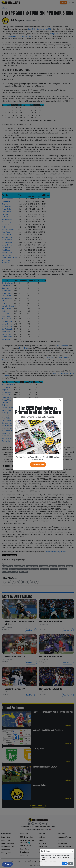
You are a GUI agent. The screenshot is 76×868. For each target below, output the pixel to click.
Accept (65, 864)
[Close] (73, 851)
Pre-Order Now (38, 465)
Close (71, 864)
